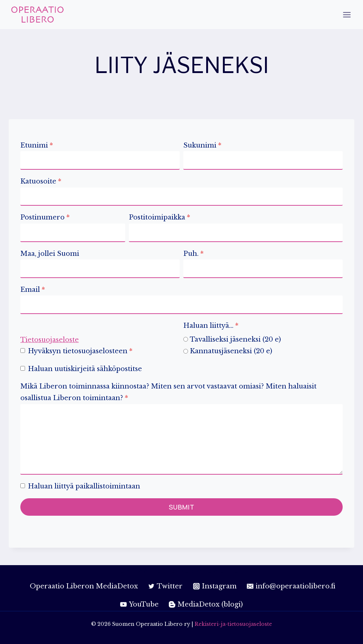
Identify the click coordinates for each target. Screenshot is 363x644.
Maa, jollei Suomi (50, 254)
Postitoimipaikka (160, 217)
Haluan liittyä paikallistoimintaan (84, 486)
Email (33, 290)
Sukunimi (202, 145)
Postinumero (45, 217)
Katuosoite (41, 181)
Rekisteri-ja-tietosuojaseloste (233, 624)
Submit (182, 507)
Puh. (193, 254)
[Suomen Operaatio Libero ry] (38, 15)
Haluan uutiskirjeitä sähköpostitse (85, 369)
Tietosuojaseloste (50, 340)
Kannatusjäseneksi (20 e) (231, 351)
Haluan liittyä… (211, 326)
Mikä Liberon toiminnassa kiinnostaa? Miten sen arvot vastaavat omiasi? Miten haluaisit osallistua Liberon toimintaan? (168, 392)
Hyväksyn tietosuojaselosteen (80, 351)
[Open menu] (347, 15)
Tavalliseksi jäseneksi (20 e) (235, 339)
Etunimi (37, 145)
